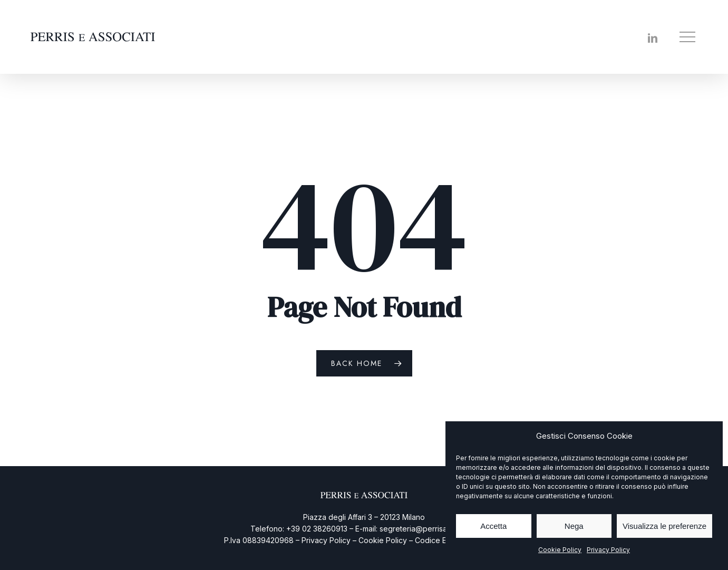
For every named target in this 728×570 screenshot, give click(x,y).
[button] (688, 37)
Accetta (493, 526)
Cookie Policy (560, 550)
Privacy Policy (608, 550)
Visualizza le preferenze (664, 526)
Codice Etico (437, 540)
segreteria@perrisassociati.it (429, 529)
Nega (574, 526)
